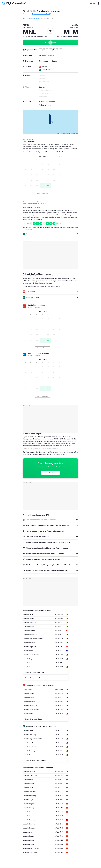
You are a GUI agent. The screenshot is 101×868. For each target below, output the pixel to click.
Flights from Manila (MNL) (35, 19)
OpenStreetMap (68, 134)
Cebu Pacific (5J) (31, 297)
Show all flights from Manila (35, 672)
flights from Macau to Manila (41, 14)
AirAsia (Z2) (29, 292)
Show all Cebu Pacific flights (35, 760)
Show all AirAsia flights (33, 719)
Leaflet (60, 134)
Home (25, 19)
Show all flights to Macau (34, 678)
